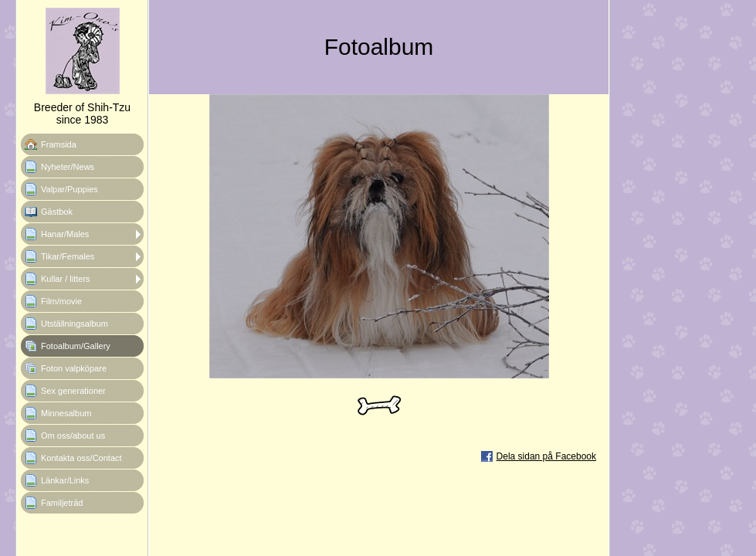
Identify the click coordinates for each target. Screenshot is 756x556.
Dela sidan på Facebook (546, 456)
